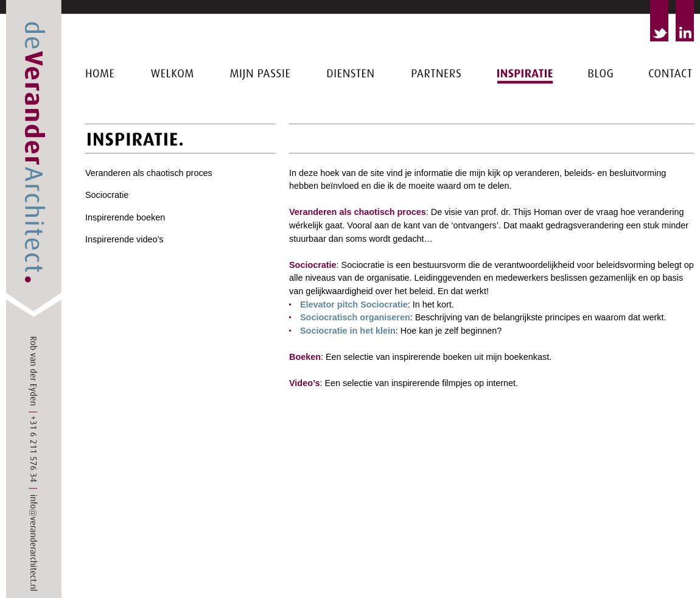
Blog (601, 111)
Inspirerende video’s (124, 239)
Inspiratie (525, 111)
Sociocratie (107, 195)
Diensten (351, 111)
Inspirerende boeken (125, 217)
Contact (671, 111)
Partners (437, 111)
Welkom (172, 111)
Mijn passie (261, 118)
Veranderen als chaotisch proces (149, 173)
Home (100, 111)
